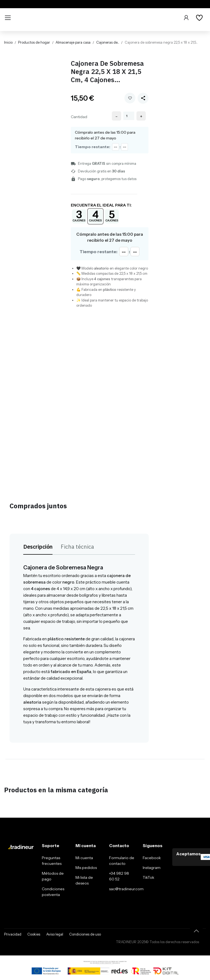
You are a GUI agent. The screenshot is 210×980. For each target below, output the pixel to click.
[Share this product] (143, 98)
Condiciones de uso (85, 934)
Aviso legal (55, 934)
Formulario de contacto (122, 861)
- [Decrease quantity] (116, 116)
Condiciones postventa (53, 892)
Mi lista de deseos (84, 880)
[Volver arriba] (196, 931)
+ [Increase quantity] (141, 116)
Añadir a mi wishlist (130, 98)
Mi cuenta (84, 858)
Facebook (152, 858)
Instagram (152, 868)
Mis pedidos (86, 868)
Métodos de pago (53, 876)
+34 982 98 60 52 (119, 876)
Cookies (34, 934)
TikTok (148, 877)
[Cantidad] (129, 116)
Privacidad (13, 934)
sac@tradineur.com (126, 889)
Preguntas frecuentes (52, 861)
